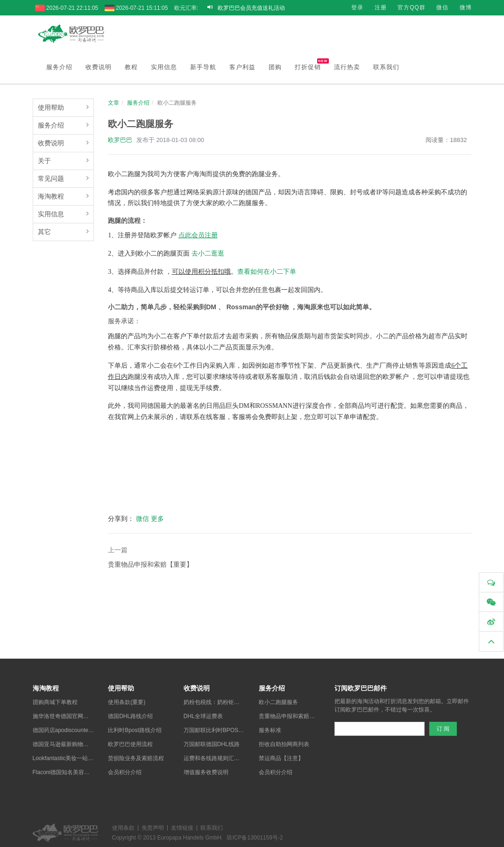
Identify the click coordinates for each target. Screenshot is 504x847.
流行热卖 (347, 65)
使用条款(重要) (127, 700)
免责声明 (153, 826)
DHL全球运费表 (203, 714)
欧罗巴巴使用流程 (130, 742)
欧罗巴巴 (120, 138)
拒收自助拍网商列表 (284, 742)
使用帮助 (51, 106)
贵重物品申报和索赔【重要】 (150, 562)
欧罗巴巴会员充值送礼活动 (251, 8)
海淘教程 (51, 194)
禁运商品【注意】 (281, 756)
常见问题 (51, 177)
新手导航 (203, 65)
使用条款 (123, 826)
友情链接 (182, 826)
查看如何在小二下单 (267, 270)
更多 (157, 517)
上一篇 (118, 548)
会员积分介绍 (125, 770)
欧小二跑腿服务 (278, 700)
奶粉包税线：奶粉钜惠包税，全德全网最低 (237, 700)
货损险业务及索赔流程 (136, 756)
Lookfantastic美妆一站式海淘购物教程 (80, 756)
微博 (466, 7)
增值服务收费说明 (206, 770)
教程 (131, 65)
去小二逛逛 (208, 252)
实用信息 (164, 65)
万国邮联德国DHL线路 (212, 742)
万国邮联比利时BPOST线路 (218, 728)
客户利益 (242, 65)
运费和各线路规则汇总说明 (217, 756)
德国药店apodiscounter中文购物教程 (78, 728)
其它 (44, 230)
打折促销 (311, 63)
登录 (357, 7)
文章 (114, 101)
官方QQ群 (412, 7)
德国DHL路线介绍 (130, 714)
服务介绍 (59, 65)
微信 (442, 7)
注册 (381, 7)
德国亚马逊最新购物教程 (64, 742)
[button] (491, 641)
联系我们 (386, 65)
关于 (44, 159)
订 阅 (443, 727)
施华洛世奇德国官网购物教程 (69, 714)
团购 (275, 65)
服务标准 (270, 728)
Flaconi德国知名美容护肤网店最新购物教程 (87, 770)
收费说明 (99, 65)
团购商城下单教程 (55, 700)
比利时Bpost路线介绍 (135, 728)
